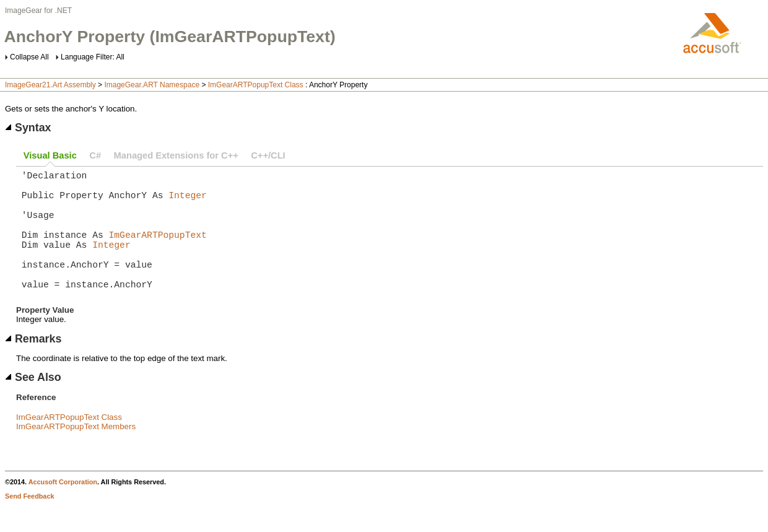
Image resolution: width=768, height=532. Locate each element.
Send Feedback (29, 523)
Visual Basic (50, 155)
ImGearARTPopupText (158, 249)
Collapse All (29, 57)
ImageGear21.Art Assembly (50, 85)
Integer (188, 202)
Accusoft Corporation (63, 509)
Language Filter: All (93, 57)
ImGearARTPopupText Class (256, 85)
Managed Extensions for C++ (176, 155)
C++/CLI (268, 155)
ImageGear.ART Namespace (152, 85)
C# (95, 155)
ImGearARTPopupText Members (76, 454)
